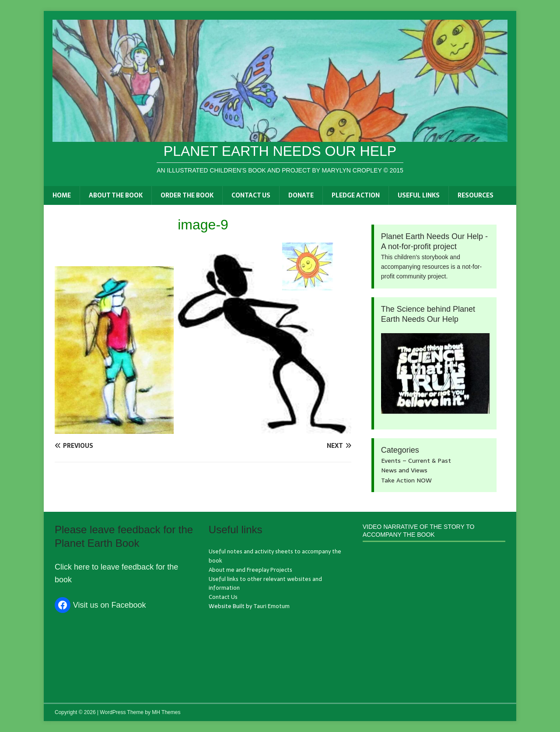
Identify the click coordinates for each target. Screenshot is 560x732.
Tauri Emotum (271, 606)
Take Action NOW (406, 480)
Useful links (419, 195)
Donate (301, 195)
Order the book (187, 195)
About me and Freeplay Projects (250, 570)
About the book (116, 195)
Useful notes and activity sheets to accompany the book (275, 556)
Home (62, 195)
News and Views (404, 470)
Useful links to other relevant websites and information (265, 584)
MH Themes (166, 712)
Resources (476, 195)
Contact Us (251, 195)
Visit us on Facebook (110, 605)
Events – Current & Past (416, 461)
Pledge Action (356, 195)
